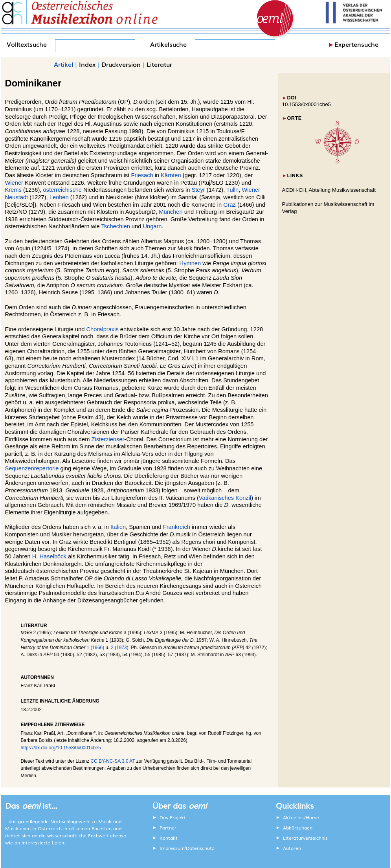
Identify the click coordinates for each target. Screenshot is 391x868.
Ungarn (152, 226)
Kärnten (171, 175)
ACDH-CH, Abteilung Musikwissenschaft (329, 190)
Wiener (14, 183)
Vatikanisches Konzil (225, 498)
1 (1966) (96, 648)
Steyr (198, 190)
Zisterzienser (108, 439)
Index (87, 64)
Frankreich (177, 527)
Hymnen (190, 263)
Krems (13, 190)
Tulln (232, 190)
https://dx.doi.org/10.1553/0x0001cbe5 (61, 748)
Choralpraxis (102, 329)
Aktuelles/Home (301, 817)
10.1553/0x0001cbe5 (307, 104)
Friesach (142, 175)
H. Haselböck (49, 556)
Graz (229, 205)
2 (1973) (120, 648)
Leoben (59, 197)
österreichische (62, 190)
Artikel (63, 64)
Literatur (159, 64)
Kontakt (169, 838)
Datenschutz (200, 848)
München (171, 212)
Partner (168, 828)
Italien (118, 527)
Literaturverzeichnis (305, 838)
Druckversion (121, 64)
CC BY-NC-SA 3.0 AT (113, 761)
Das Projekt (173, 817)
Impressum (172, 848)
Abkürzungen (298, 828)
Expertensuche (356, 44)
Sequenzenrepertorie (32, 468)
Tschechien (115, 226)
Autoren (292, 848)
